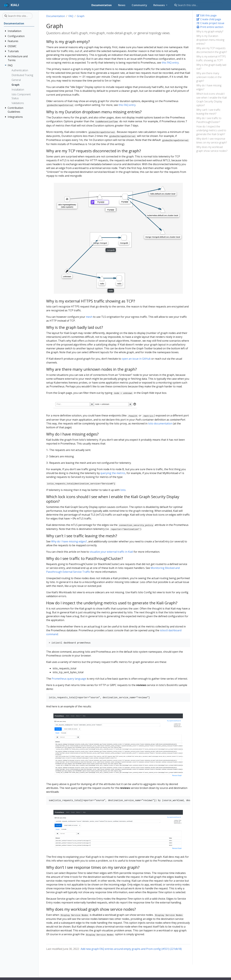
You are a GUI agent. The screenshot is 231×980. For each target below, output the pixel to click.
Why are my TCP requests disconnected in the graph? (212, 50)
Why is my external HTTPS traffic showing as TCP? (211, 58)
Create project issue (210, 23)
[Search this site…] (198, 5)
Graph (81, 16)
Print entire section (210, 27)
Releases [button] (159, 5)
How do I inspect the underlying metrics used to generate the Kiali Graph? (211, 130)
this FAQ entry (170, 63)
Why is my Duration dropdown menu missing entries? (210, 40)
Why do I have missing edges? (209, 87)
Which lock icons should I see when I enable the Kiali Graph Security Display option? (212, 99)
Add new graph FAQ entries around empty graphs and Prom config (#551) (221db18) (131, 949)
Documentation (56, 16)
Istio (123, 490)
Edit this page (206, 15)
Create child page (209, 19)
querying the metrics (113, 473)
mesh (89, 317)
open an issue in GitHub (136, 359)
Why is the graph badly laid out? (211, 67)
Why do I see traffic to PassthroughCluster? (209, 120)
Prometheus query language (69, 679)
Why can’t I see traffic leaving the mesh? (208, 112)
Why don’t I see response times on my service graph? (212, 141)
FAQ (71, 16)
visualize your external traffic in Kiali (111, 552)
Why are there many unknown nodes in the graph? (209, 77)
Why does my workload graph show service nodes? (212, 149)
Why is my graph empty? (210, 31)
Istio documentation (160, 423)
